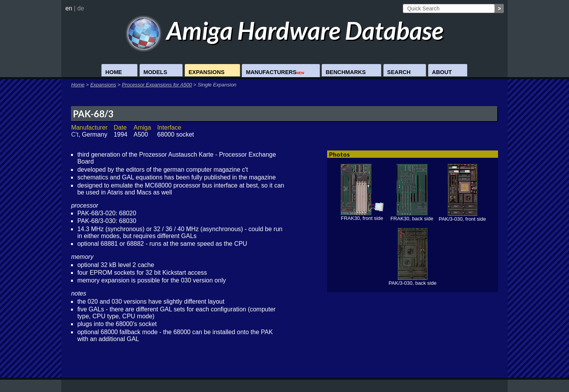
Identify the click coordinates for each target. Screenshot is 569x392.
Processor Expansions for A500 (157, 85)
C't (75, 134)
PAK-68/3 (93, 114)
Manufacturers (275, 72)
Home (114, 72)
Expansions (207, 72)
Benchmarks (346, 72)
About (442, 72)
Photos (339, 154)
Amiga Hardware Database (284, 30)
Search (399, 72)
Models (155, 72)
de (81, 8)
